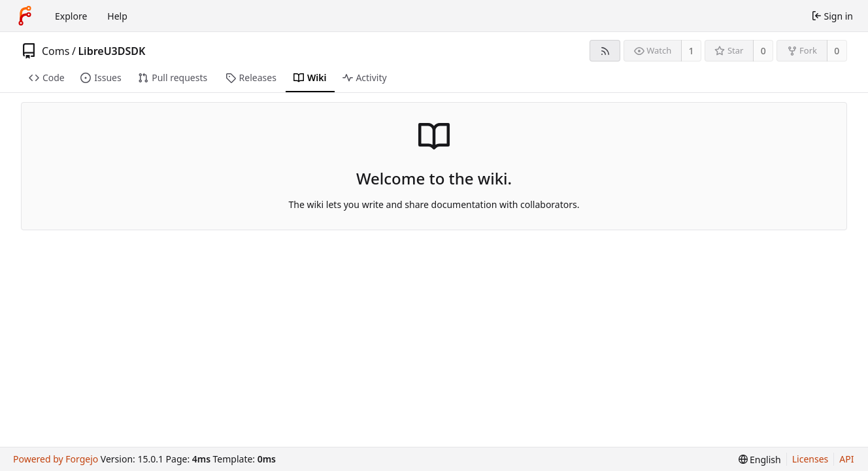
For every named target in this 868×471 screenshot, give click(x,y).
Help (117, 16)
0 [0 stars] (763, 51)
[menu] (760, 460)
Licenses (810, 459)
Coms (56, 51)
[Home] (25, 16)
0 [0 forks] (837, 51)
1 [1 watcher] (692, 51)
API (846, 459)
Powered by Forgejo (56, 459)
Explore (71, 16)
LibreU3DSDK (111, 51)
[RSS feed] (605, 51)
